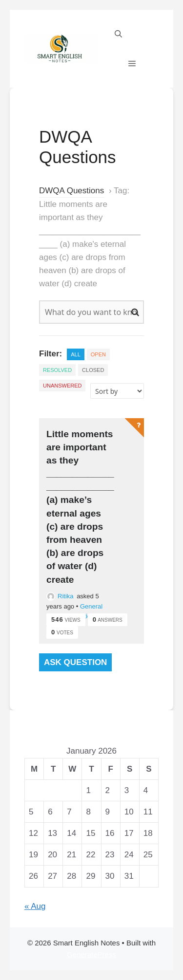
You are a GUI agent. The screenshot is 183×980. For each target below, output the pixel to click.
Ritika (60, 596)
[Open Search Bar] (118, 34)
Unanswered (62, 386)
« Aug (35, 906)
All (76, 354)
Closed (93, 370)
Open (98, 354)
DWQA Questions (71, 191)
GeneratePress (91, 954)
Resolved (57, 370)
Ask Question (75, 662)
